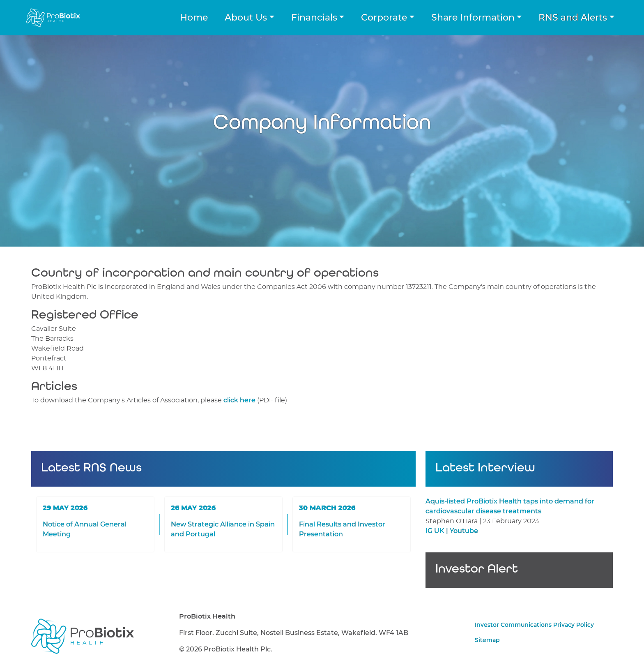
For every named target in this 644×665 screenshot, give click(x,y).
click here (239, 400)
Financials (314, 18)
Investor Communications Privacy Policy (534, 625)
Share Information (473, 18)
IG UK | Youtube (452, 531)
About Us (246, 18)
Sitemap (487, 640)
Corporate (384, 18)
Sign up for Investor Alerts (519, 577)
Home (194, 18)
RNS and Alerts (573, 18)
